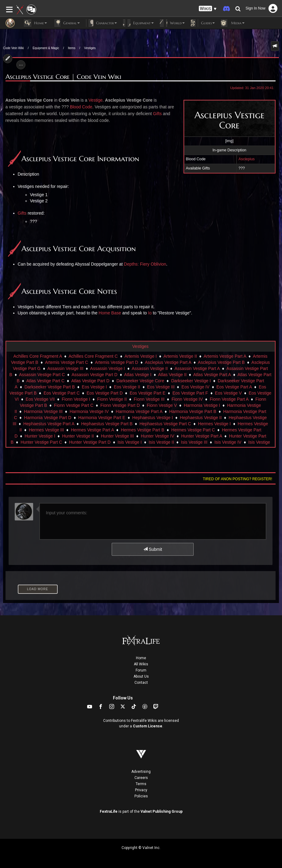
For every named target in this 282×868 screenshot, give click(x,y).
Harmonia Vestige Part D (48, 418)
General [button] (66, 23)
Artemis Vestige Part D (116, 362)
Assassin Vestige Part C (42, 375)
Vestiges (90, 48)
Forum (141, 670)
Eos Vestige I (95, 387)
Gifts (157, 114)
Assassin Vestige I (108, 368)
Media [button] (233, 23)
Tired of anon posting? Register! (238, 479)
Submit (153, 549)
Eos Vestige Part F (190, 393)
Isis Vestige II (161, 442)
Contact (141, 683)
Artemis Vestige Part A (225, 356)
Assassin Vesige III (65, 368)
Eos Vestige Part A (234, 387)
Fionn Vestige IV (187, 399)
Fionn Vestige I (76, 399)
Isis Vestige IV (228, 442)
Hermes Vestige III (46, 430)
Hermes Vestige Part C (193, 430)
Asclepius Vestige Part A (168, 362)
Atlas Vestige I (138, 375)
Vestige (95, 100)
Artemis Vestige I (141, 356)
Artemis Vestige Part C (66, 362)
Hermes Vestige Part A (92, 430)
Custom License (148, 726)
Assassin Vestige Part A (197, 368)
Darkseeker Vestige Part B (50, 387)
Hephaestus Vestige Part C (165, 424)
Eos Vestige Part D (105, 393)
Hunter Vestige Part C (41, 442)
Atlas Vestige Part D (90, 381)
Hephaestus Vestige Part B (107, 424)
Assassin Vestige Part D (94, 375)
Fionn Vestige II (112, 399)
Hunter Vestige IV (158, 436)
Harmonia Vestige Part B (193, 411)
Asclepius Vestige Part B (221, 362)
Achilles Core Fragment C (93, 356)
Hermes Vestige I (214, 424)
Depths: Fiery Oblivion (145, 264)
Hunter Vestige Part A (201, 436)
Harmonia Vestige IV (89, 411)
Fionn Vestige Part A (229, 399)
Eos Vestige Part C (62, 393)
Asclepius (247, 159)
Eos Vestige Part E (147, 393)
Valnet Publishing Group (162, 812)
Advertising (141, 772)
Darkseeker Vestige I (191, 381)
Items (71, 48)
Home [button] (35, 23)
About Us (141, 676)
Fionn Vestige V (162, 405)
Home (141, 658)
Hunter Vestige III (117, 436)
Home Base (110, 313)
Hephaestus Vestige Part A (49, 424)
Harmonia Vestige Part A (139, 411)
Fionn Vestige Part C (74, 405)
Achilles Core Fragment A (38, 356)
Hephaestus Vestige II (201, 418)
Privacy (141, 790)
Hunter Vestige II (78, 436)
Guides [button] (203, 23)
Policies (141, 796)
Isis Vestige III (194, 442)
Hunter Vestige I (40, 436)
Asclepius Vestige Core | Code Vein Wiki (63, 77)
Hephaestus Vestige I (153, 418)
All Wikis (141, 664)
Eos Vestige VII (40, 399)
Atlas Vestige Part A (212, 375)
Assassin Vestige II (150, 368)
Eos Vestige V (228, 393)
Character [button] (101, 23)
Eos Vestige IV (196, 387)
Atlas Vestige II (172, 375)
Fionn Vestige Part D (120, 405)
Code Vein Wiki (14, 48)
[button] (208, 9)
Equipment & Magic (46, 48)
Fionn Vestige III (149, 399)
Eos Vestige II (127, 387)
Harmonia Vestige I (202, 405)
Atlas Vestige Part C (46, 381)
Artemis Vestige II (180, 356)
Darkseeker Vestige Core (140, 381)
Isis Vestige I (130, 442)
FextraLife (109, 812)
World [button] (172, 23)
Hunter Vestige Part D (90, 442)
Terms (141, 784)
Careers (141, 778)
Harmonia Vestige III (43, 411)
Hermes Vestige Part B (143, 430)
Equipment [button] (138, 23)
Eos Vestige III (161, 387)
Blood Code (81, 107)
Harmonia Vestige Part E (102, 418)
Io (150, 313)
